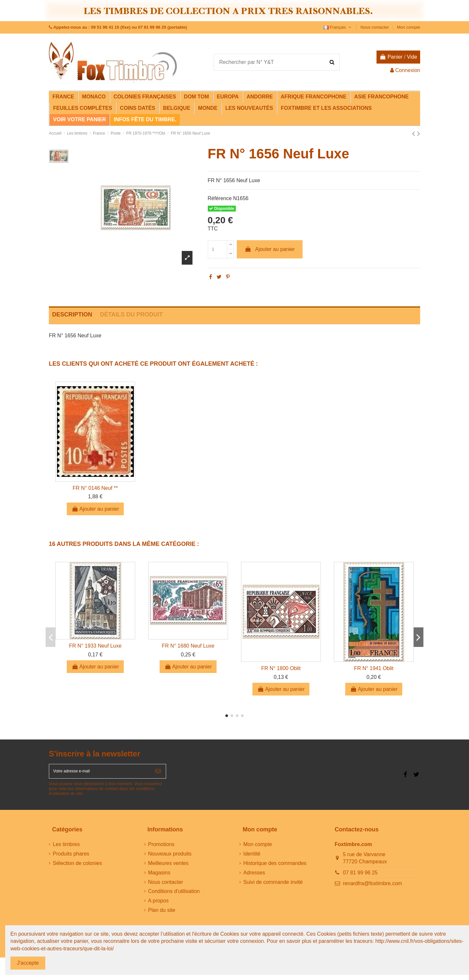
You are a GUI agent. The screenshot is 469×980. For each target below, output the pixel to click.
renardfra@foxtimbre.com (373, 888)
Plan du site (162, 914)
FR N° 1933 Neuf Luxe (95, 646)
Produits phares (71, 858)
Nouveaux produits (170, 858)
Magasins (159, 877)
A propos (158, 905)
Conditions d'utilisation (174, 896)
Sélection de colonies (77, 867)
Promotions (161, 849)
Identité (252, 858)
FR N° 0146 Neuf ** (95, 488)
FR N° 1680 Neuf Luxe (188, 646)
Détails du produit (131, 314)
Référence (220, 198)
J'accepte (28, 963)
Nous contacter (375, 27)
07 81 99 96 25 (360, 877)
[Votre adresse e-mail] (100, 773)
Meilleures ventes (169, 867)
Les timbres (66, 849)
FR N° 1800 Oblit (281, 668)
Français (338, 27)
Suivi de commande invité (273, 886)
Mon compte (408, 27)
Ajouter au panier (270, 249)
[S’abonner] (158, 773)
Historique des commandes (275, 867)
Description (72, 314)
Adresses (254, 877)
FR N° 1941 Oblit (374, 668)
